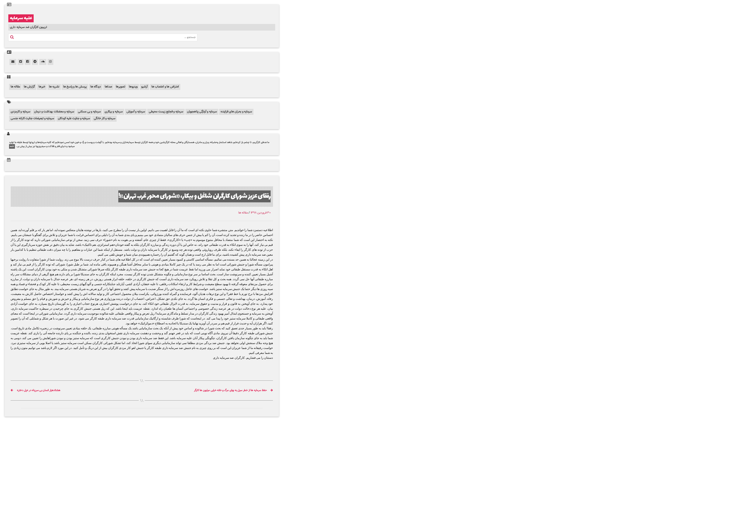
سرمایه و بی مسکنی (89, 112)
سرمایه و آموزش (136, 112)
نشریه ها (54, 87)
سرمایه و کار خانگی (105, 119)
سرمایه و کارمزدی (20, 112)
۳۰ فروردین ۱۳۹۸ (261, 213)
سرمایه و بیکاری (113, 112)
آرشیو (144, 87)
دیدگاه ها (96, 87)
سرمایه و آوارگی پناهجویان (202, 112)
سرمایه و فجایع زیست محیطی (166, 112)
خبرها (42, 87)
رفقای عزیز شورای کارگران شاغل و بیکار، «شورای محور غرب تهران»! (194, 196)
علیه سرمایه (21, 18)
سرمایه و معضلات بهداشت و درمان (54, 112)
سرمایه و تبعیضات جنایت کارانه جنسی (32, 119)
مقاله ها (15, 87)
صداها (108, 87)
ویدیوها (133, 87)
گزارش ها (29, 87)
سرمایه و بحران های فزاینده (236, 112)
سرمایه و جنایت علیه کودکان (74, 119)
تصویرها (120, 87)
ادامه (12, 146)
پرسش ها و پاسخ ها (75, 87)
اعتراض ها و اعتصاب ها (165, 87)
